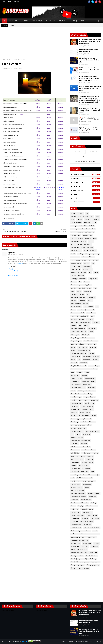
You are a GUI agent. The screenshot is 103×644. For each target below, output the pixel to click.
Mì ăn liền (87, 263)
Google (80, 244)
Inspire (96, 272)
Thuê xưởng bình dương (78, 515)
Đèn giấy (73, 556)
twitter (88, 413)
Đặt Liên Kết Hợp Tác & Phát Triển (85, 162)
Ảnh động (80, 254)
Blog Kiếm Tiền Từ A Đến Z (79, 366)
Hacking (95, 453)
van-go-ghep (94, 546)
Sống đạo (90, 248)
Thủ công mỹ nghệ (92, 515)
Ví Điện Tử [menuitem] (25, 21)
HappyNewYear (92, 344)
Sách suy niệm (13, 59)
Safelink (87, 487)
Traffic (83, 248)
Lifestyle (85, 347)
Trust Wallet (74, 522)
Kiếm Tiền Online (86, 175)
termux (82, 413)
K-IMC (83, 456)
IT (81, 251)
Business (94, 416)
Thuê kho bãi (75, 509)
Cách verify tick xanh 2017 (78, 428)
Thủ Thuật (91, 353)
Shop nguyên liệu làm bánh (79, 279)
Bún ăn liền (84, 422)
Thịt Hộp (84, 332)
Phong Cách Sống (85, 322)
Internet (73, 347)
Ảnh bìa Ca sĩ (83, 363)
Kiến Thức (74, 319)
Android (91, 307)
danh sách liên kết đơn (87, 406)
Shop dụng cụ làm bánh (78, 490)
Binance (91, 241)
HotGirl (87, 372)
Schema (73, 391)
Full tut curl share (76, 447)
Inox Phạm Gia (75, 375)
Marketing (74, 229)
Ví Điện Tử (86, 194)
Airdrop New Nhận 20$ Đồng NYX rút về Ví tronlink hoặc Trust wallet (90, 88)
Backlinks (96, 260)
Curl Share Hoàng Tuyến (78, 425)
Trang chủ (5, 59)
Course (73, 310)
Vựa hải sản (74, 251)
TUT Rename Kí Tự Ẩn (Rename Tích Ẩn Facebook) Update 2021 (90, 69)
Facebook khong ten (77, 437)
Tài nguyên (82, 301)
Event (73, 372)
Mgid (92, 472)
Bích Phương (75, 422)
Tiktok (80, 400)
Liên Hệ (65, 641)
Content (82, 369)
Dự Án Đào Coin (86, 190)
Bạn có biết (87, 244)
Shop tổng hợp (92, 329)
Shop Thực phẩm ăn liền (78, 297)
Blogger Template (76, 341)
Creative (86, 282)
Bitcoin (73, 244)
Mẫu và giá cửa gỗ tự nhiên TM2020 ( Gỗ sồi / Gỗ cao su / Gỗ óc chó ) (90, 110)
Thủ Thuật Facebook (77, 238)
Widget (90, 301)
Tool (86, 400)
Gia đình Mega (75, 450)
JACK (78, 456)
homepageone (87, 543)
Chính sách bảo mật (95, 641)
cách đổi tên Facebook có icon (80, 540)
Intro (72, 456)
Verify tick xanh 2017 (77, 534)
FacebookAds (75, 272)
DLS (72, 434)
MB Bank (82, 319)
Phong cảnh (92, 481)
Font (95, 288)
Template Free (93, 279)
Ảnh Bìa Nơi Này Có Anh (78, 565)
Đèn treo (81, 556)
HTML (95, 223)
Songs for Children (86, 500)
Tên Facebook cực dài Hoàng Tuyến (81, 525)
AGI (85, 307)
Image (92, 316)
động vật (84, 260)
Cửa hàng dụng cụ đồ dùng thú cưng (81, 288)
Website (81, 229)
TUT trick (92, 257)
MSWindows (85, 381)
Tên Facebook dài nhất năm (92, 528)
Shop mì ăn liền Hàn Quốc (78, 394)
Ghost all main (91, 313)
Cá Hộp (89, 425)
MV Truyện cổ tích (76, 385)
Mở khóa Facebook (82, 478)
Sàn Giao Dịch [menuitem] (37, 21)
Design (73, 313)
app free (85, 235)
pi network (74, 413)
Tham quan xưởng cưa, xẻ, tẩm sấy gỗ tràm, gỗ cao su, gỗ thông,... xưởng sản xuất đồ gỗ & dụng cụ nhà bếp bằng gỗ (90, 99)
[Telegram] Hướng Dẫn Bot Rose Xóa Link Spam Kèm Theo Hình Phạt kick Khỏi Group (89, 78)
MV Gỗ (93, 381)
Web (86, 534)
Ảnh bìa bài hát (75, 416)
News (95, 238)
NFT (91, 478)
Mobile (73, 350)
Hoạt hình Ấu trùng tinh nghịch (80, 316)
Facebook (88, 220)
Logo (82, 459)
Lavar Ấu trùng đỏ (90, 378)
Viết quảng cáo (75, 335)
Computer (74, 369)
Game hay (74, 344)
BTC (97, 307)
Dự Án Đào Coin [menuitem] (63, 21)
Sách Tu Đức (74, 503)
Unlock (95, 531)
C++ (79, 266)
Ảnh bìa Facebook (76, 307)
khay (80, 282)
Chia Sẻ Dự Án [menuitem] (13, 21)
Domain (78, 434)
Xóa (14, 266)
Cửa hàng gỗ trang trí (77, 431)
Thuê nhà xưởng (87, 512)
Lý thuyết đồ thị (75, 381)
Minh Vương (74, 475)
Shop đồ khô (75, 500)
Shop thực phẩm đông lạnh (79, 497)
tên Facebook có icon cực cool (80, 546)
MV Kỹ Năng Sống (84, 466)
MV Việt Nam (87, 385)
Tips (87, 213)
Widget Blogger (75, 338)
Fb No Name (75, 444)
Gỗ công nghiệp (86, 453)
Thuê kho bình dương (87, 509)
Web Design (85, 335)
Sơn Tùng (93, 503)
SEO (88, 294)
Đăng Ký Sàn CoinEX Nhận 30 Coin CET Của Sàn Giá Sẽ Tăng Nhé (89, 60)
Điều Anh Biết (93, 553)
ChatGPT (86, 341)
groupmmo (87, 223)
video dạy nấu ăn (76, 304)
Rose (80, 325)
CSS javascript (87, 266)
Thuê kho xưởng (76, 512)
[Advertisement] (35, 44)
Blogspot (81, 213)
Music (73, 478)
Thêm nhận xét (13, 275)
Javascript (74, 226)
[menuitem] (4, 21)
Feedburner (84, 444)
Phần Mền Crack (76, 484)
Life (79, 347)
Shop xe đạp (92, 497)
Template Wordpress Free (79, 353)
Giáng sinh (80, 372)
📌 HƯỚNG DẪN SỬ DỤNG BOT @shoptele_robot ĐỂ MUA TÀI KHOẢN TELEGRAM (89, 120)
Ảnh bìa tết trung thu (93, 565)
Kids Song (90, 456)
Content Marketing (92, 369)
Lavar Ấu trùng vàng (77, 378)
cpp (92, 338)
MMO (97, 216)
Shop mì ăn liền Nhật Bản (78, 494)
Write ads (93, 534)
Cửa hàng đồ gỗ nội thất (92, 431)
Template (80, 220)
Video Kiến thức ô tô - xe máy (91, 357)
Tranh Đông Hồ (94, 400)
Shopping (74, 301)
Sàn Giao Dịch (86, 182)
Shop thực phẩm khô (94, 494)
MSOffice (84, 462)
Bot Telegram (75, 241)
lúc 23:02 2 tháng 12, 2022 (16, 255)
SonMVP (77, 152)
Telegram (86, 186)
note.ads (96, 360)
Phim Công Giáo (76, 235)
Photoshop (96, 322)
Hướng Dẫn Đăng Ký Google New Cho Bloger (89, 51)
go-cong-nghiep (76, 543)
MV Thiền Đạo (75, 472)
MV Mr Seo (93, 251)
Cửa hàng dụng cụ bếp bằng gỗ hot (81, 285)
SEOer (73, 220)
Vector (73, 232)
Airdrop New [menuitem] (50, 21)
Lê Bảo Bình (89, 459)
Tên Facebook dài (76, 528)
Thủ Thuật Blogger (76, 223)
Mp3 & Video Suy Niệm (93, 475)
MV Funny (74, 466)
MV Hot (86, 251)
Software (84, 257)
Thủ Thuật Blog (75, 260)
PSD (93, 263)
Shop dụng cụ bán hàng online (87, 391)
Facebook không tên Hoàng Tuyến (81, 441)
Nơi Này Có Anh (75, 481)
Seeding (86, 325)
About (9, 2)
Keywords (84, 375)
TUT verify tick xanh (91, 506)
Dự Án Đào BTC (87, 269)
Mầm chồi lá (87, 291)
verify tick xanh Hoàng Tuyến (79, 550)
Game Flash (81, 313)
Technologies (75, 332)
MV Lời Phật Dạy (75, 469)
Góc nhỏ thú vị (75, 453)
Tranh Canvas (95, 518)
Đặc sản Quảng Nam (77, 559)
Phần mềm (81, 276)
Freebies (84, 272)
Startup (90, 394)
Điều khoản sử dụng (82, 641)
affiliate (73, 360)
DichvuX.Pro (85, 157)
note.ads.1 (74, 363)
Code (92, 216)
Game (73, 291)
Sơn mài (73, 506)
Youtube (73, 266)
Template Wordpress (84, 350)
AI (90, 260)
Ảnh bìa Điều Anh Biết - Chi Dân (80, 568)
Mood (82, 475)
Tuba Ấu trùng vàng (77, 403)
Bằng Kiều (92, 422)
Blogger (73, 213)
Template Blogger (76, 397)
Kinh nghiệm (74, 459)
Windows (74, 282)
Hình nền (92, 226)
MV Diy (91, 462)
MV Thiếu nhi (86, 469)
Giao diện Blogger (76, 263)
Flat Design (94, 341)
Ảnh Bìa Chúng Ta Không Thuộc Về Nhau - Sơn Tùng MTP (84, 562)
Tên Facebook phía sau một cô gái (81, 531)
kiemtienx (96, 543)
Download (96, 220)
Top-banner (85, 518)
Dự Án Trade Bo (86, 202)
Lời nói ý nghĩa (75, 462)
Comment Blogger (94, 366)
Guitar (93, 450)
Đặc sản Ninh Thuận (92, 556)
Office (84, 481)
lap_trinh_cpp (87, 360)
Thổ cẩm (73, 400)
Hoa (90, 272)
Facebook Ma (87, 434)
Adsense (84, 241)
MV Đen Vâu (74, 322)
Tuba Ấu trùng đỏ (89, 403)
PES (84, 388)
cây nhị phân (75, 406)
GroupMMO (7, 68)
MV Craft (73, 276)
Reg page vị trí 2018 (77, 487)
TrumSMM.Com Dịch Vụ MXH (93, 152)
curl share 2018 (75, 537)
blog (79, 360)
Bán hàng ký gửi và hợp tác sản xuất (81, 419)
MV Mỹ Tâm (93, 347)
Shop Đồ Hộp (91, 297)
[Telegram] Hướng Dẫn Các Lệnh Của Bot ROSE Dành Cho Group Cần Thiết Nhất (90, 42)
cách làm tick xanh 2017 (89, 537)
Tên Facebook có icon (87, 522)
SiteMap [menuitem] (83, 21)
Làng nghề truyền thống (92, 254)
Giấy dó (79, 291)
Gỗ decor (82, 344)
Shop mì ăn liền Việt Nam (78, 329)
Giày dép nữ (85, 450)
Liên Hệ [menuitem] (74, 21)
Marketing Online (76, 388)
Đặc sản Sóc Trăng (90, 559)
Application (85, 416)
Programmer (91, 388)
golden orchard (75, 409)
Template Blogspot (89, 397)
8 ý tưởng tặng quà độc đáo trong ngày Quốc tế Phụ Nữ (89, 129)
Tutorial (91, 332)
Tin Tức (86, 198)
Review (82, 294)
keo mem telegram (88, 409)
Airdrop (86, 178)
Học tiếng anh (75, 248)
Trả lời (10, 266)
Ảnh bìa (85, 304)
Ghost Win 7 (87, 447)
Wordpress (86, 338)
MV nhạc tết (90, 319)
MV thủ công (85, 472)
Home (4, 2)
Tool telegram (75, 518)
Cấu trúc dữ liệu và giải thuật (86, 310)
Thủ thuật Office (76, 357)
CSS (91, 235)
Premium (74, 325)
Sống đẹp (81, 506)
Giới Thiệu (72, 641)
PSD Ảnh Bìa (74, 294)
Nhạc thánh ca (75, 257)
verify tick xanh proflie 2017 (79, 553)
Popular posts (87, 484)
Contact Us (16, 2)
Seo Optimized (91, 229)
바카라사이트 (19, 263)
